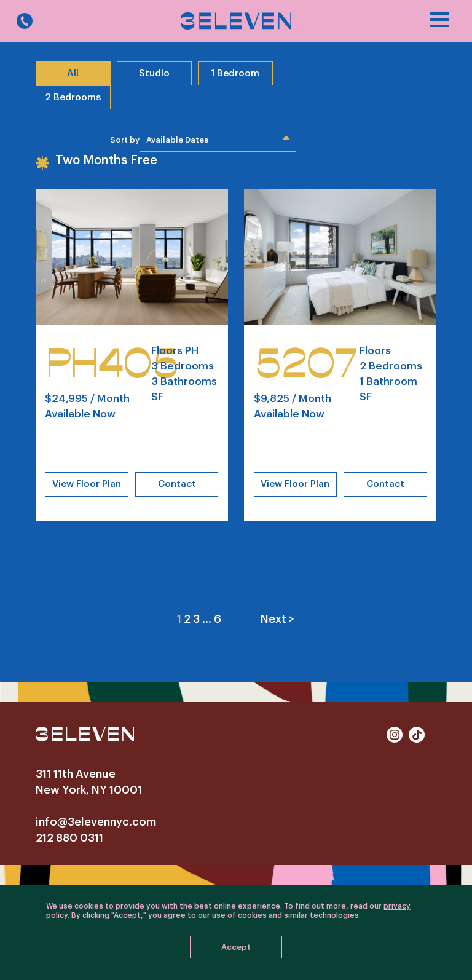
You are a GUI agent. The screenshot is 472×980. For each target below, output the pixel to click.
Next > (277, 619)
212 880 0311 (69, 838)
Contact (177, 484)
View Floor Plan (87, 484)
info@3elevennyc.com (96, 822)
